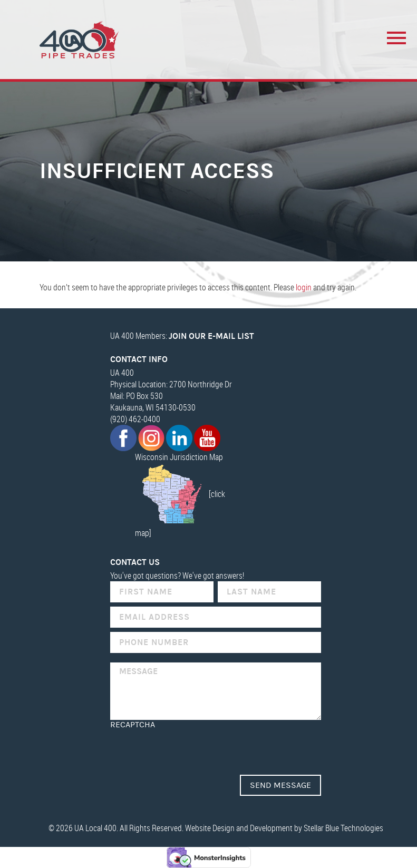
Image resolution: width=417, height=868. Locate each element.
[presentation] (190, 750)
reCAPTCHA (133, 725)
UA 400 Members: (182, 336)
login (304, 287)
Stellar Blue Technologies (343, 828)
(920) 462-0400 (135, 419)
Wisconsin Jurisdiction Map (179, 457)
